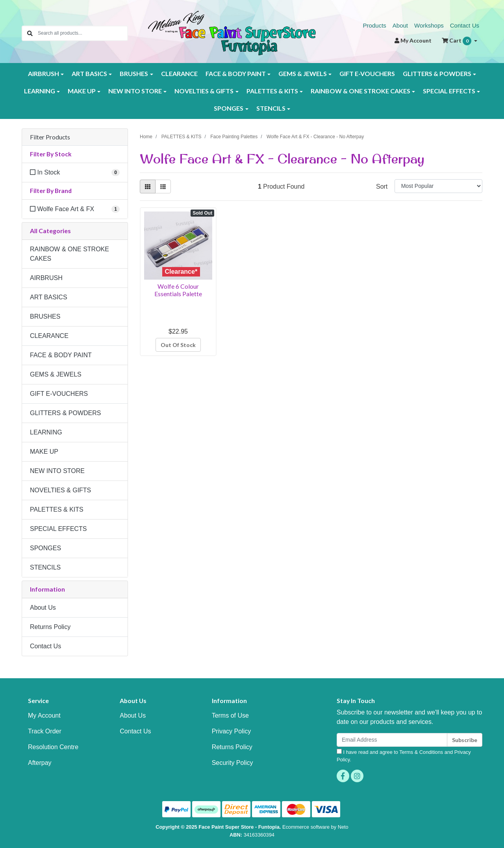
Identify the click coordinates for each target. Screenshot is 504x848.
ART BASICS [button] (89, 73)
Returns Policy (50, 627)
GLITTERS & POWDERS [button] (437, 73)
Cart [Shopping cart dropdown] (457, 41)
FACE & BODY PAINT (61, 355)
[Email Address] (392, 740)
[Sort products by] (438, 186)
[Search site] (30, 33)
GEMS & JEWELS (56, 374)
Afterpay (40, 763)
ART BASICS (49, 297)
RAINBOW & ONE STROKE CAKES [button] (360, 91)
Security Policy (233, 763)
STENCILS (45, 567)
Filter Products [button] (50, 137)
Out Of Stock (178, 345)
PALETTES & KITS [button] (272, 91)
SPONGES (45, 548)
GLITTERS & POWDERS (65, 413)
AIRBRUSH (46, 278)
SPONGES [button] (229, 108)
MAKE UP (44, 452)
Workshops (429, 25)
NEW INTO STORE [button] (135, 91)
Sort (382, 186)
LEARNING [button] (40, 91)
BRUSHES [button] (134, 73)
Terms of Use (230, 715)
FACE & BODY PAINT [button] (236, 73)
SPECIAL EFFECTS (58, 529)
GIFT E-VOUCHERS (367, 73)
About (400, 25)
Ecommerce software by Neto (315, 827)
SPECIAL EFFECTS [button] (449, 91)
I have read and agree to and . (404, 756)
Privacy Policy (232, 731)
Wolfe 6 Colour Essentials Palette (178, 290)
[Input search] (82, 33)
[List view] (163, 186)
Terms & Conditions (421, 752)
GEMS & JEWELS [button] (303, 73)
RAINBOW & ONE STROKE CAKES (69, 254)
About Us (43, 608)
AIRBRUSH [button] (44, 73)
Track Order (45, 731)
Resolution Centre (53, 747)
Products (375, 25)
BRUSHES (45, 316)
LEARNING (46, 432)
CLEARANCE (179, 73)
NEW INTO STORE (57, 471)
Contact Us (465, 25)
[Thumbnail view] (148, 186)
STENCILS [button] (271, 108)
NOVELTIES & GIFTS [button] (204, 91)
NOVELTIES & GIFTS (60, 490)
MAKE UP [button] (82, 91)
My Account (44, 715)
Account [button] (413, 40)
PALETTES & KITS (57, 509)
